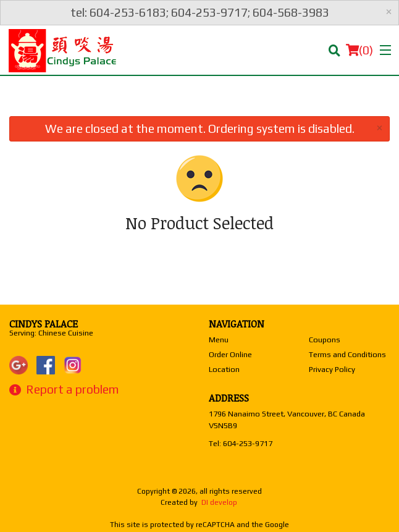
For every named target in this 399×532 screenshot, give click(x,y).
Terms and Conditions (347, 354)
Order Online (230, 354)
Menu (219, 340)
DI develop (219, 502)
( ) (359, 50)
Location (224, 369)
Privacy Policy (332, 369)
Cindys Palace (44, 324)
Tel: (241, 443)
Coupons (325, 340)
